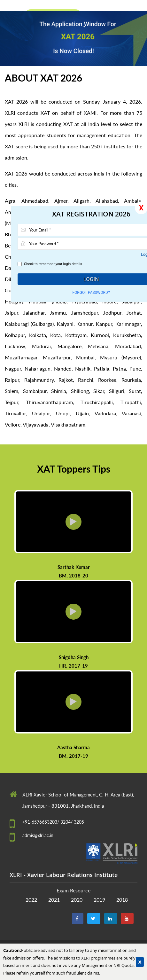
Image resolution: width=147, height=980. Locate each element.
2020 (77, 900)
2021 (54, 900)
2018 (122, 900)
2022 (31, 900)
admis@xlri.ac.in (38, 835)
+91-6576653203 (40, 822)
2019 (99, 900)
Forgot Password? (91, 293)
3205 (79, 822)
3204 (66, 822)
